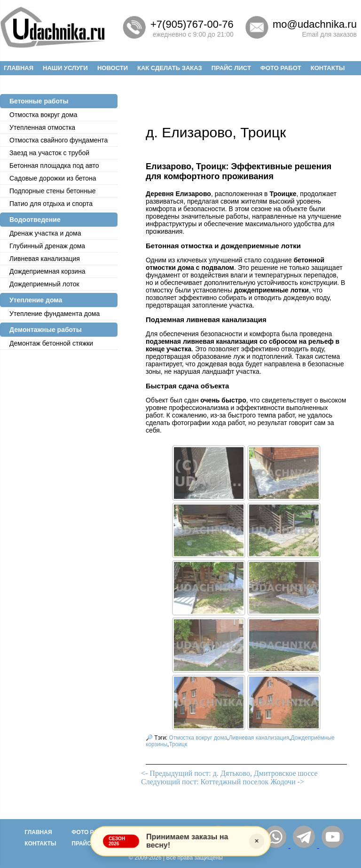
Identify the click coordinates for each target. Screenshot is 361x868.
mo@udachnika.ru (315, 24)
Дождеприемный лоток (44, 284)
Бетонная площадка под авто (54, 166)
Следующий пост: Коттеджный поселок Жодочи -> (223, 782)
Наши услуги (65, 68)
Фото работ (281, 68)
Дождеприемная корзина (47, 271)
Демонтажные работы (46, 330)
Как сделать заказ (170, 68)
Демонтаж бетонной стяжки (51, 343)
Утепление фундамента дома (55, 314)
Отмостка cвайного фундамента (59, 140)
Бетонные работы (39, 101)
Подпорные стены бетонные (53, 191)
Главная (19, 68)
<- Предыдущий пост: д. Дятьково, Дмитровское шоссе (229, 773)
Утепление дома (36, 300)
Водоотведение (35, 220)
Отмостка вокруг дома (43, 115)
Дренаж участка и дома (45, 233)
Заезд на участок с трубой (49, 153)
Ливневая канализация (45, 259)
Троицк (178, 744)
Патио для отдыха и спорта (51, 204)
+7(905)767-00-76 (192, 24)
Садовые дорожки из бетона (53, 178)
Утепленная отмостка (42, 127)
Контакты (328, 68)
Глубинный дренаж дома (47, 246)
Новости (113, 68)
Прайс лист (231, 68)
